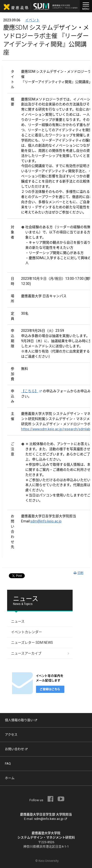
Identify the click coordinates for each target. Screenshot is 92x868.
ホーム (10, 778)
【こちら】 (31, 391)
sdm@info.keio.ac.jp (46, 521)
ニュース (18, 621)
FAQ (8, 763)
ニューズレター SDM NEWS (32, 643)
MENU (86, 6)
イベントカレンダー (26, 632)
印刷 (79, 573)
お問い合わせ (16, 749)
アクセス (11, 735)
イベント (32, 20)
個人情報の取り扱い (21, 720)
